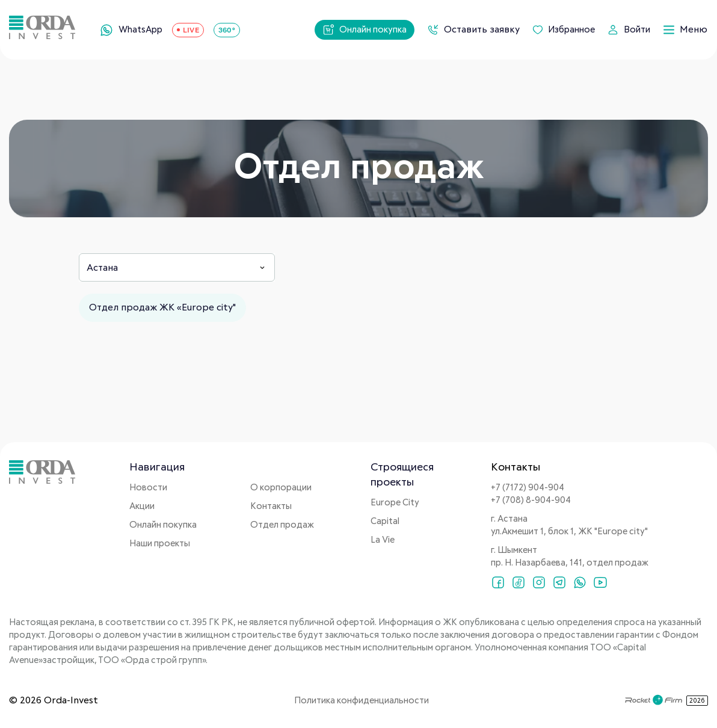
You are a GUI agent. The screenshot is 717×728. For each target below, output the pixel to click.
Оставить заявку (473, 30)
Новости (148, 488)
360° (227, 30)
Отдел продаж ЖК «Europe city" (162, 307)
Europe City (395, 503)
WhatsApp (131, 30)
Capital (385, 521)
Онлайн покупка (365, 30)
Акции (142, 506)
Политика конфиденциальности (362, 701)
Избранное (564, 30)
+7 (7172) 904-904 (528, 488)
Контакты (271, 506)
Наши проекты (160, 544)
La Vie (383, 540)
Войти (629, 30)
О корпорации (281, 488)
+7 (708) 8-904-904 (531, 500)
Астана (102, 268)
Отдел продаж (282, 525)
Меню (685, 30)
